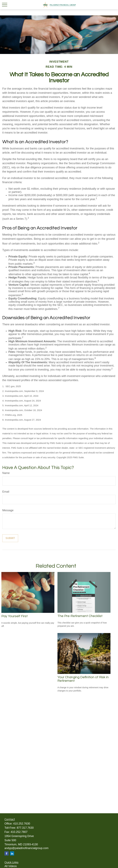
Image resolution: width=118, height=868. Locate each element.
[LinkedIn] (12, 853)
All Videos (11, 866)
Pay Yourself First (15, 616)
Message (8, 510)
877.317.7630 (25, 828)
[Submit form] (10, 538)
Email (6, 492)
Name (6, 473)
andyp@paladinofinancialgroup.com (26, 848)
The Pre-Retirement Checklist (80, 616)
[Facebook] (7, 853)
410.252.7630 (22, 824)
